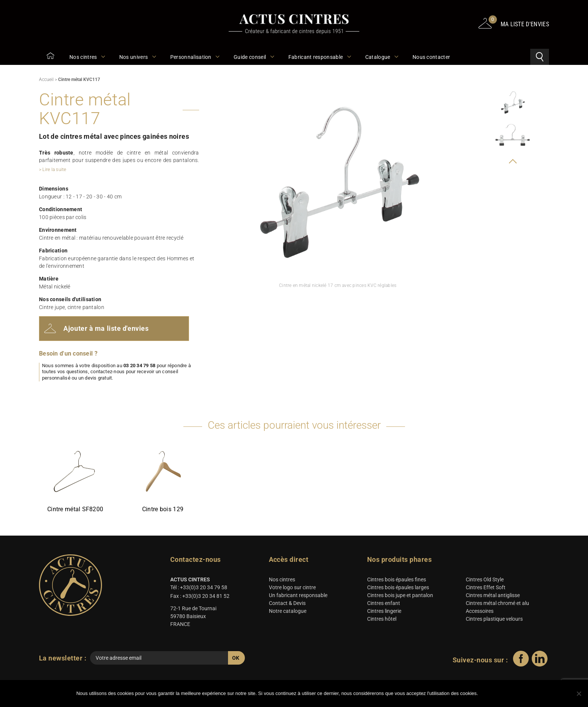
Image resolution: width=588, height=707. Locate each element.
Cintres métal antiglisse (493, 597)
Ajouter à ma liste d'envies (97, 329)
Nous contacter (431, 57)
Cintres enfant (384, 605)
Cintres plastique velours (494, 620)
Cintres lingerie (384, 612)
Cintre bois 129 (163, 510)
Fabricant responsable (319, 57)
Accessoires (480, 612)
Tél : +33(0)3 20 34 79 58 (199, 589)
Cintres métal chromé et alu (497, 605)
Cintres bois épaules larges (398, 589)
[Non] (579, 694)
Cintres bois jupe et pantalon (400, 597)
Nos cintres (87, 57)
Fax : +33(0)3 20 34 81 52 (200, 597)
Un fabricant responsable (298, 597)
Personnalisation (194, 57)
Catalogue (381, 57)
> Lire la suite (53, 170)
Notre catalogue (288, 612)
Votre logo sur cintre (292, 589)
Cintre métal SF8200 (75, 510)
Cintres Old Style (485, 581)
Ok (497, 694)
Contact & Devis (287, 605)
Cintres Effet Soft (486, 589)
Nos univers (137, 57)
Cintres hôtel (382, 620)
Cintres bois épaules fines (397, 581)
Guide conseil (253, 57)
